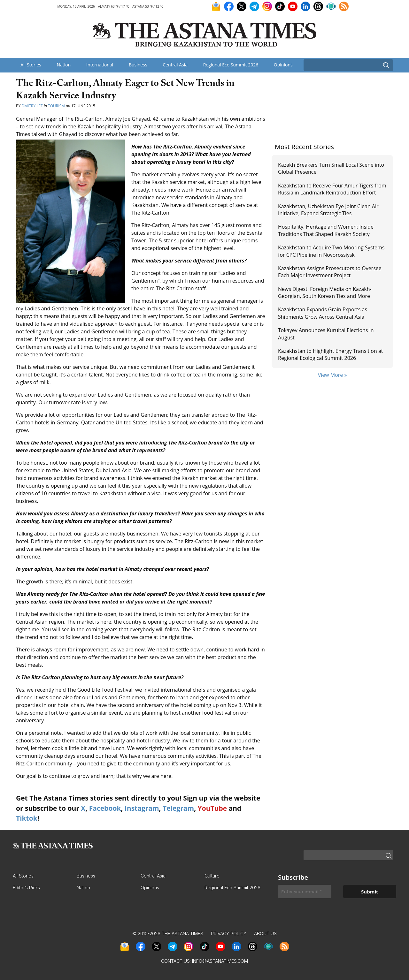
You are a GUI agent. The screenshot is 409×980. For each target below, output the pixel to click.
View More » (332, 375)
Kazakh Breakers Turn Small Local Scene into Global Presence (331, 168)
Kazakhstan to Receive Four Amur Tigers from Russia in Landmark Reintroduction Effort (332, 189)
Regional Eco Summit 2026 (231, 65)
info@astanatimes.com (220, 961)
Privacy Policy (229, 934)
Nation (64, 65)
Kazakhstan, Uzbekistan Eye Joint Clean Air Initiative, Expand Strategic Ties (328, 210)
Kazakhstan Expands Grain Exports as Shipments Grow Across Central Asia (323, 313)
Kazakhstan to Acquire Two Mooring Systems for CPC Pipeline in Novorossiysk (331, 251)
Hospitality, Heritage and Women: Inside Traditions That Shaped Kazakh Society (326, 230)
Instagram (142, 808)
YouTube (212, 808)
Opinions (283, 65)
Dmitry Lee (32, 106)
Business (138, 65)
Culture (212, 876)
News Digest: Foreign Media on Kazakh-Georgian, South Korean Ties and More (325, 292)
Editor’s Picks (26, 888)
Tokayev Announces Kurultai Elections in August (326, 334)
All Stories (31, 65)
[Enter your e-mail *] (305, 892)
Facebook (105, 808)
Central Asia (175, 65)
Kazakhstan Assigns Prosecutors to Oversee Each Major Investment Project (330, 272)
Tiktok (27, 818)
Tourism (56, 106)
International (100, 65)
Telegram (178, 808)
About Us (265, 934)
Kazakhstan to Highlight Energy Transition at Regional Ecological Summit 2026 (330, 354)
